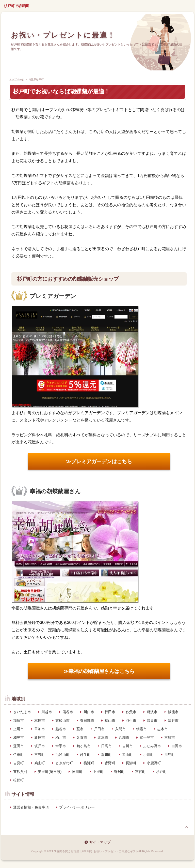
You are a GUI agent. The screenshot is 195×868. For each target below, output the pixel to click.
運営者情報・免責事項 (31, 807)
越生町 (85, 755)
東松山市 (62, 721)
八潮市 (124, 738)
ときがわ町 (64, 763)
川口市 (89, 712)
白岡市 (177, 746)
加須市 (19, 721)
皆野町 (110, 763)
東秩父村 (20, 772)
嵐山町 (127, 755)
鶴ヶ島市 (84, 746)
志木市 (162, 729)
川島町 (170, 755)
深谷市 (173, 721)
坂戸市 (40, 746)
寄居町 (119, 772)
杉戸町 (161, 772)
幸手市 (61, 746)
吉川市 (127, 746)
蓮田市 (19, 746)
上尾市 (19, 729)
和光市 (19, 738)
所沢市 (152, 712)
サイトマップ (100, 842)
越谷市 (61, 729)
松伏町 (19, 780)
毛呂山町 (62, 755)
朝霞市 (141, 729)
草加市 (40, 729)
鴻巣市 (152, 721)
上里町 (98, 772)
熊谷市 (68, 712)
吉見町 (19, 763)
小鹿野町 (154, 763)
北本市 (103, 738)
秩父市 (131, 712)
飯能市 (173, 712)
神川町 (77, 772)
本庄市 (40, 721)
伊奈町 (19, 755)
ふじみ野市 (152, 746)
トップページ (17, 79)
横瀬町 (89, 763)
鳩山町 (40, 763)
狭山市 (110, 721)
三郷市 (170, 738)
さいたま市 (22, 712)
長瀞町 (131, 763)
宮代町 (140, 772)
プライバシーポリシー (77, 807)
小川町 (149, 755)
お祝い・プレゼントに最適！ (63, 35)
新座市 (40, 738)
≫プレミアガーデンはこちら (99, 461)
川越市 (47, 712)
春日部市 (87, 721)
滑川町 (106, 755)
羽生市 (131, 721)
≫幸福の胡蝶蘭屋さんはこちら (99, 671)
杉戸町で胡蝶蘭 (16, 6)
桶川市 (61, 738)
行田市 (110, 712)
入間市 (120, 729)
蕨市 (80, 729)
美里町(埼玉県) (50, 772)
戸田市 (99, 729)
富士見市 (147, 738)
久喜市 (82, 738)
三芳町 (40, 755)
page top (186, 827)
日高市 (106, 746)
